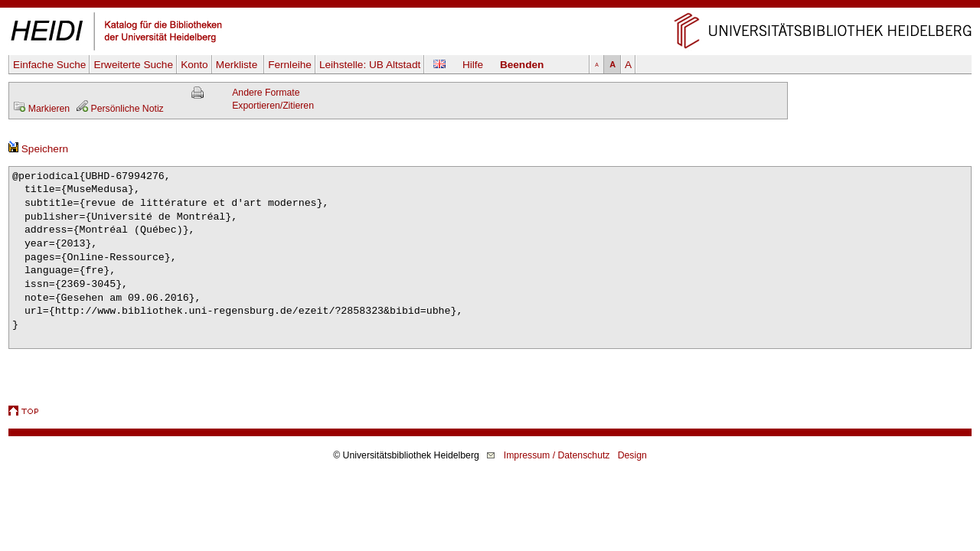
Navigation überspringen (490, 7)
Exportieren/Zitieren (273, 106)
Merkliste (238, 65)
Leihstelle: (370, 65)
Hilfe (473, 65)
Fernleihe (290, 65)
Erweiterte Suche (133, 65)
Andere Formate (266, 93)
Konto (194, 65)
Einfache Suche (49, 65)
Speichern (38, 149)
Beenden (522, 65)
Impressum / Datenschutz (557, 455)
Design (632, 455)
